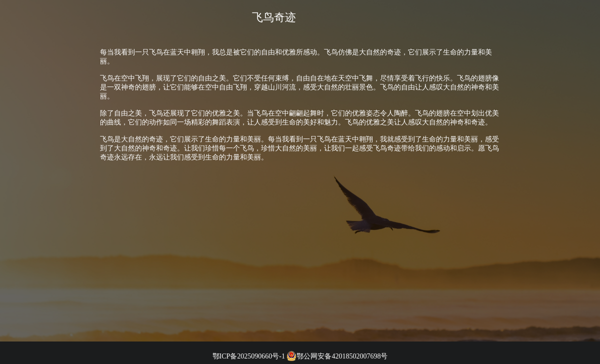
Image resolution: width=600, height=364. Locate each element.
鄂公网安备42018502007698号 (337, 356)
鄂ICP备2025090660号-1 (249, 356)
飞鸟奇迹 (274, 17)
